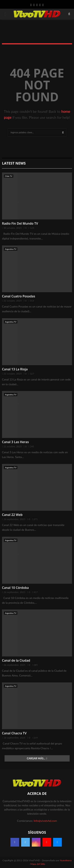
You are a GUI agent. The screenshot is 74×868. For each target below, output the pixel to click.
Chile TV (9, 176)
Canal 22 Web (12, 515)
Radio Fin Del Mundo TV (20, 223)
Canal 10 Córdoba (15, 588)
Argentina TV (11, 249)
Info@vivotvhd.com (45, 821)
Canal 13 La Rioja (15, 369)
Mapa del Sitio (38, 864)
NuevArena (66, 860)
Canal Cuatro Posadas (19, 296)
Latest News (14, 163)
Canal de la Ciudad (16, 660)
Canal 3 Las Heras (15, 442)
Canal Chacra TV (14, 733)
